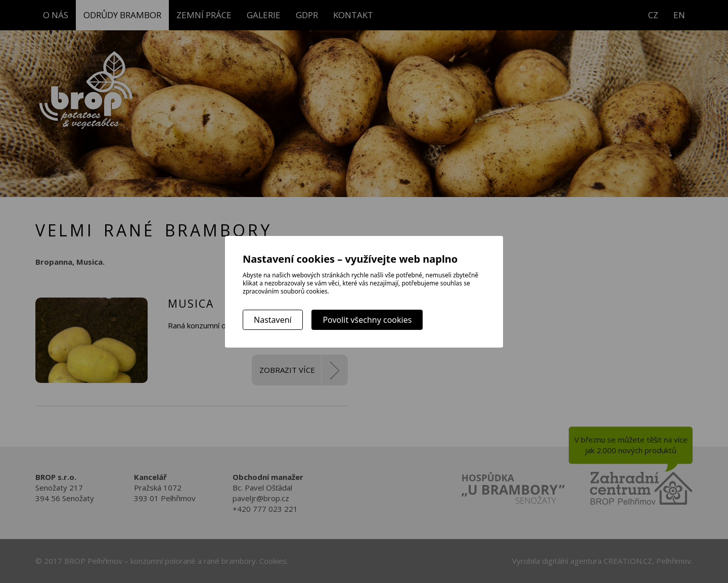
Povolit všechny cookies (367, 320)
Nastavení (273, 320)
